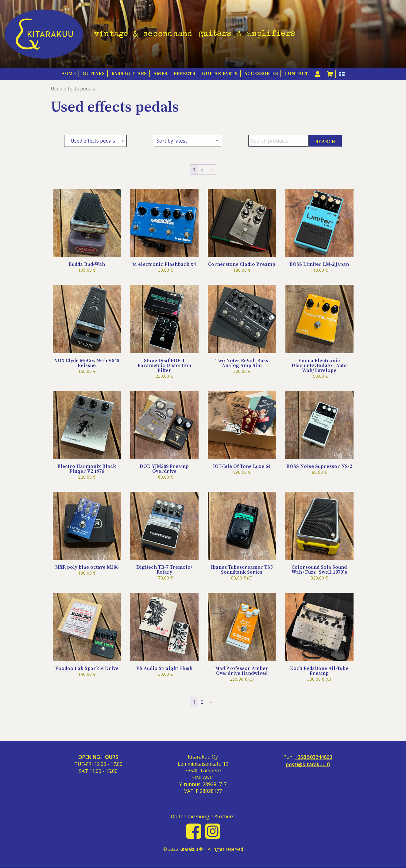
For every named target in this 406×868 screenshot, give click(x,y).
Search (325, 142)
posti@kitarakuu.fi (308, 765)
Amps (160, 74)
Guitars (94, 74)
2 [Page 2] (202, 170)
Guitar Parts (220, 74)
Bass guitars (129, 74)
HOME (69, 74)
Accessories (261, 74)
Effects (185, 74)
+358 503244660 (313, 757)
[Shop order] (188, 141)
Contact (296, 74)
